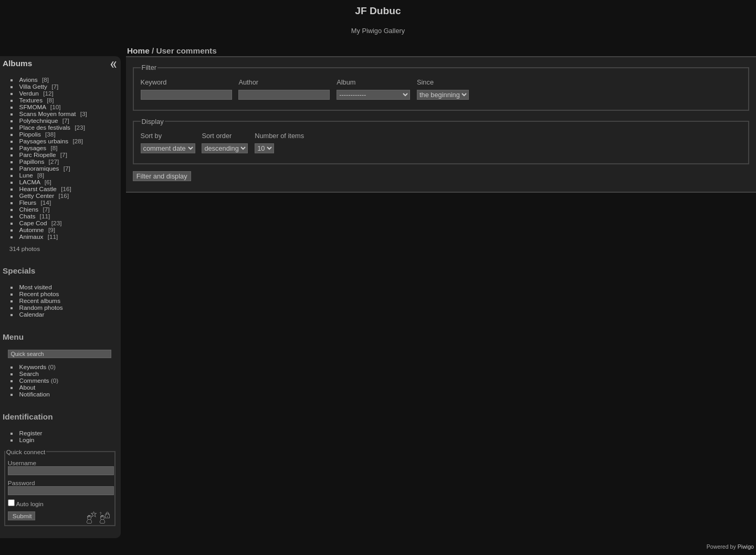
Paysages (33, 148)
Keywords (33, 367)
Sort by (151, 136)
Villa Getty (33, 86)
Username (22, 463)
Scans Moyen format (48, 114)
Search (29, 374)
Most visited (36, 287)
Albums (17, 63)
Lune (26, 175)
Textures (31, 100)
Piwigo (746, 547)
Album (346, 82)
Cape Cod (33, 223)
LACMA (30, 182)
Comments (34, 380)
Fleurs (28, 202)
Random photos (41, 307)
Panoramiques (39, 168)
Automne (32, 230)
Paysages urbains (44, 141)
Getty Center (37, 196)
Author (248, 82)
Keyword (154, 82)
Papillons (32, 161)
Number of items (279, 136)
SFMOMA (33, 107)
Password (22, 483)
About (28, 387)
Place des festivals (45, 127)
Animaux (31, 237)
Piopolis (30, 134)
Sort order (217, 136)
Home (138, 51)
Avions (29, 80)
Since (425, 82)
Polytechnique (39, 121)
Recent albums (40, 301)
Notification (35, 394)
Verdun (29, 93)
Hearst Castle (38, 189)
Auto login (26, 504)
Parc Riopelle (38, 155)
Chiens (29, 209)
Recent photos (39, 294)
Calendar (32, 314)
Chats (28, 216)
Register (31, 433)
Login (27, 440)
